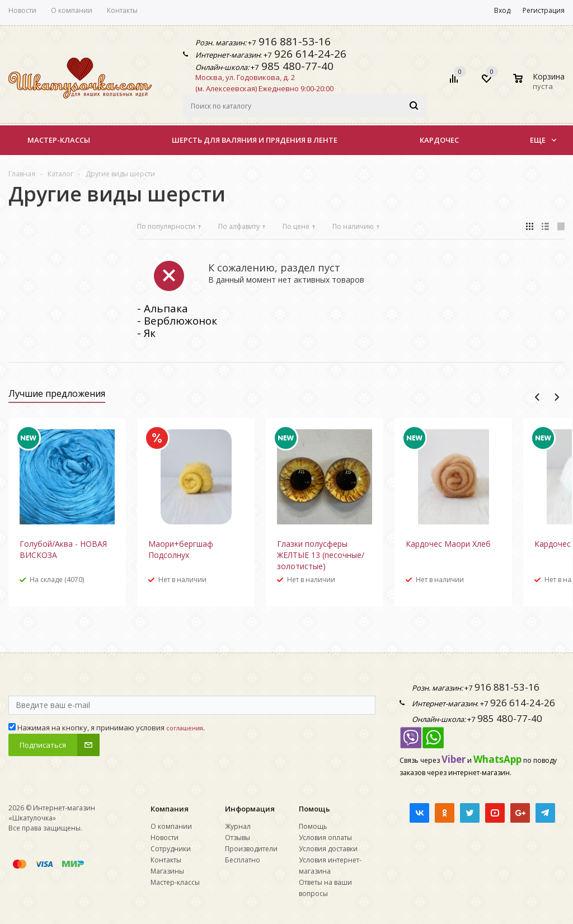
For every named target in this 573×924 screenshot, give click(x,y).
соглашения (185, 728)
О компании (171, 826)
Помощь (314, 809)
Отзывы (238, 838)
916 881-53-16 (293, 41)
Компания (170, 809)
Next (556, 397)
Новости (165, 838)
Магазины (167, 871)
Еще (543, 140)
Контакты (166, 860)
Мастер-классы (59, 140)
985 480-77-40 (296, 66)
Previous (537, 397)
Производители (251, 849)
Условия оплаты (325, 838)
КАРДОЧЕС (439, 140)
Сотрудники (171, 849)
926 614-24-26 (309, 54)
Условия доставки (328, 849)
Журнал (238, 826)
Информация (250, 809)
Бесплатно (243, 860)
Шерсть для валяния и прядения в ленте (255, 140)
